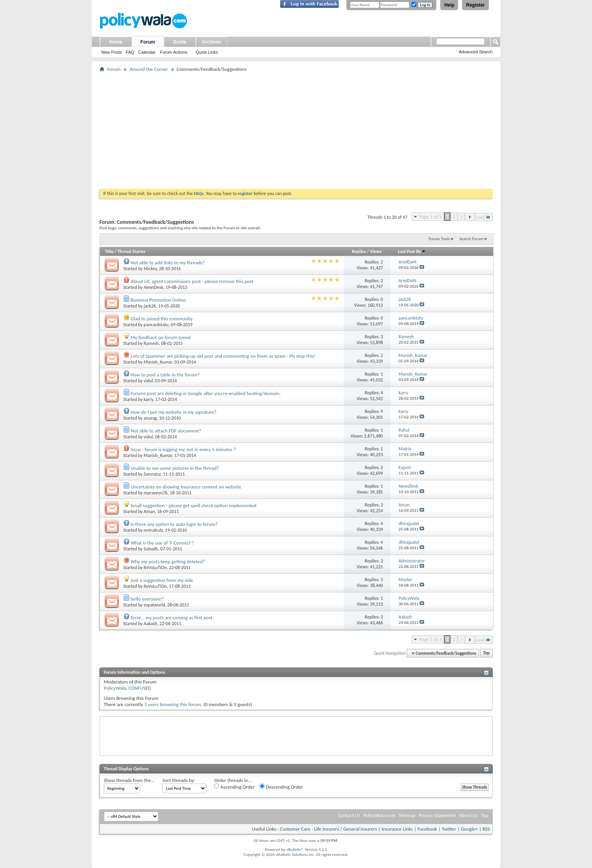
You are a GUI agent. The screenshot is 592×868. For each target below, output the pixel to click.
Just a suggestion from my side (162, 580)
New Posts (112, 52)
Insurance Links (397, 829)
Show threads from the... (129, 780)
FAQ (130, 52)
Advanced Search (476, 52)
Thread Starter (132, 251)
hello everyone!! (147, 599)
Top (487, 653)
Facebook (427, 829)
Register (475, 5)
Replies (359, 251)
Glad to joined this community (161, 319)
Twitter (449, 829)
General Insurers (360, 829)
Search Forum (471, 239)
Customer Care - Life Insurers (309, 829)
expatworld (154, 605)
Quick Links (207, 52)
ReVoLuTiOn (155, 568)
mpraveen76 (155, 493)
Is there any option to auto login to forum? (174, 524)
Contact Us (349, 815)
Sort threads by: (179, 780)
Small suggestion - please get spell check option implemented (193, 505)
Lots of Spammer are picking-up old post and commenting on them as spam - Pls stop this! (223, 356)
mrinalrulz (153, 530)
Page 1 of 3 (430, 217)
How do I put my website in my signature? (173, 412)
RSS (486, 829)
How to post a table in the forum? (165, 375)
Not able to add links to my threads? (168, 263)
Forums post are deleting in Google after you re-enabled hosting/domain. (206, 393)
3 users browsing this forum (172, 704)
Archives (212, 42)
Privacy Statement (437, 815)
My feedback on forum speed (160, 337)
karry (148, 399)
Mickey (150, 269)
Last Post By (412, 251)
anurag (150, 418)
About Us (468, 815)
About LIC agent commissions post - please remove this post (192, 281)
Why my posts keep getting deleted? (168, 561)
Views (376, 251)
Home (116, 42)
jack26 (150, 306)
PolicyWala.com (379, 815)
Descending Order (281, 787)
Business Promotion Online (158, 300)
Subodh (151, 549)
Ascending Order (234, 787)
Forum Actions (174, 52)
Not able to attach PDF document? (166, 431)
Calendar (147, 52)
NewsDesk (153, 287)
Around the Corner (149, 69)
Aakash (150, 624)
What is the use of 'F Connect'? (162, 543)
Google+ (469, 829)
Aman (149, 511)
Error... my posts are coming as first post (171, 618)
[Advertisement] (296, 130)
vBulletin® (295, 850)
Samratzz (152, 474)
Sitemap (407, 815)
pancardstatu (156, 325)
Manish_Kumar (158, 362)
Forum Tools (439, 239)
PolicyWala (115, 688)
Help (449, 5)
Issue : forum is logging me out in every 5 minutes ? (183, 449)
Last (484, 217)
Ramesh (151, 343)
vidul (148, 381)
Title (109, 251)
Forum (148, 42)
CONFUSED (140, 688)
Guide (179, 42)
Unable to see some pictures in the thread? (175, 468)
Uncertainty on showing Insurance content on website (186, 487)
